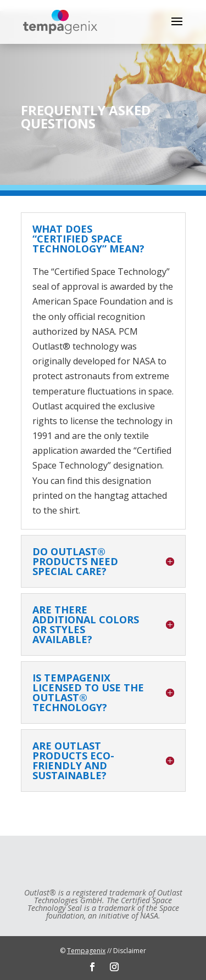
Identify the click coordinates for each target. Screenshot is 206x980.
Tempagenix (86, 951)
